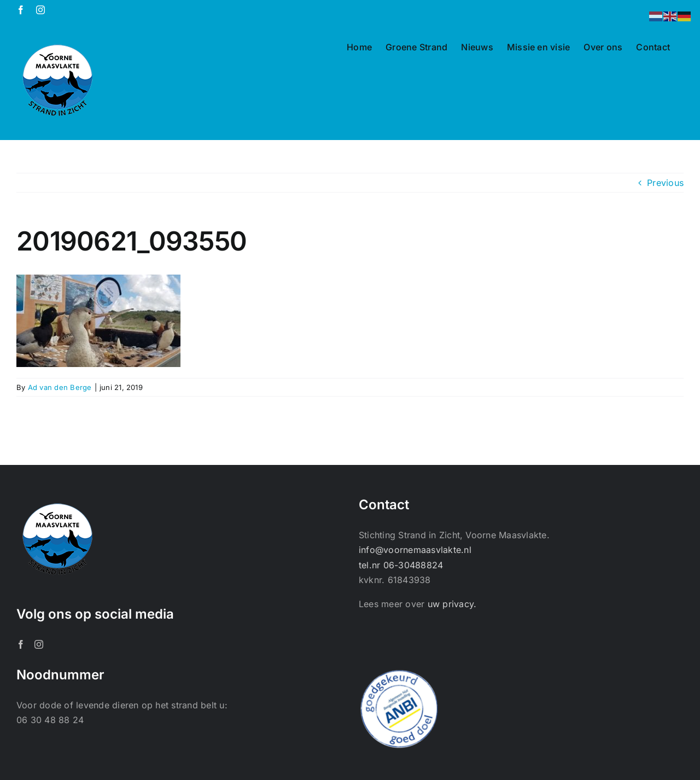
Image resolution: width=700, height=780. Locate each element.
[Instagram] (39, 644)
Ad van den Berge (60, 387)
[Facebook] (21, 644)
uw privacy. (452, 604)
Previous (665, 183)
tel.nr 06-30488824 (401, 565)
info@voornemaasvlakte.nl (415, 550)
